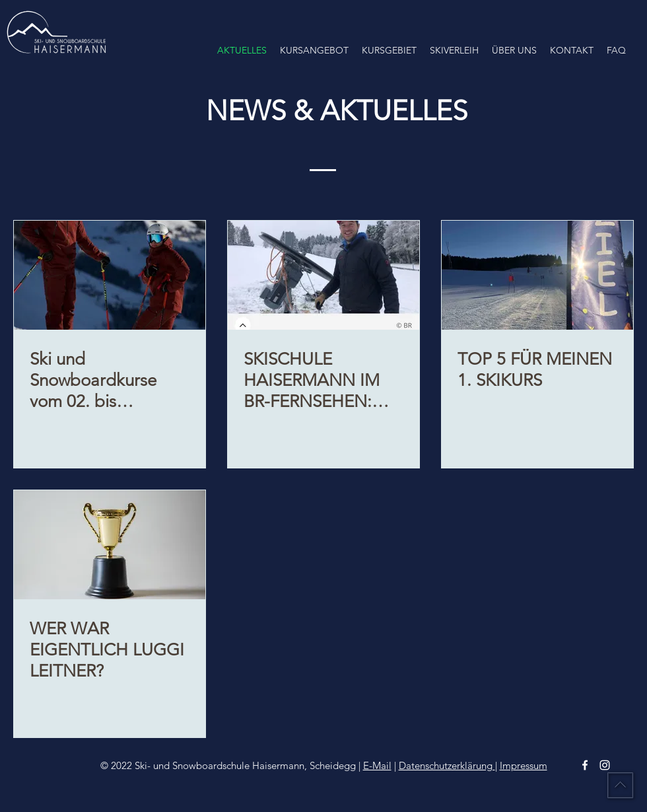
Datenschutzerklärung (447, 765)
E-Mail (377, 765)
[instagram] (605, 765)
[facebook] (585, 765)
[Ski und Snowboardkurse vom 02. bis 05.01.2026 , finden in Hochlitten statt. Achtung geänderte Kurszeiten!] (110, 275)
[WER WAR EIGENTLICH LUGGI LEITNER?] (110, 545)
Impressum (524, 765)
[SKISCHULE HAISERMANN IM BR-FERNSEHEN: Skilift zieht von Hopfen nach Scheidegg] (323, 275)
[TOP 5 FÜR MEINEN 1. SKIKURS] (537, 275)
